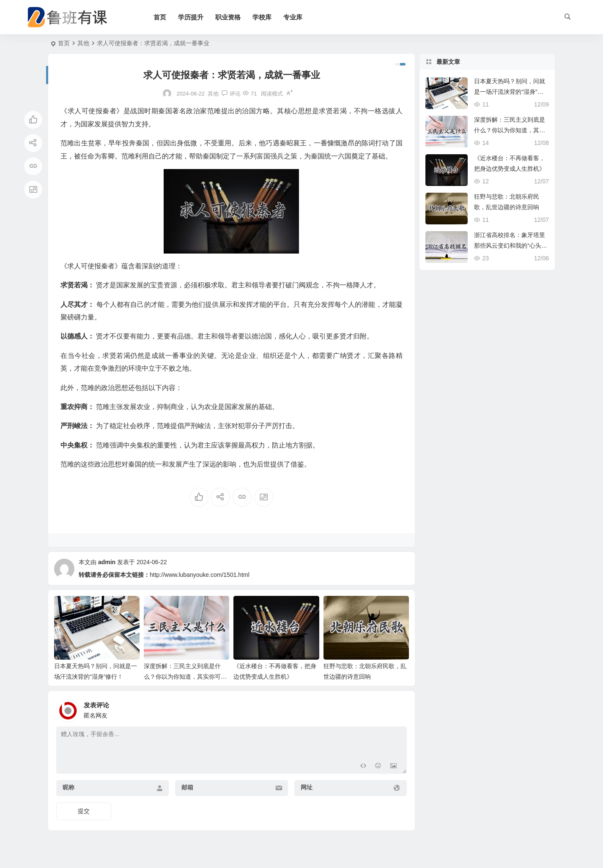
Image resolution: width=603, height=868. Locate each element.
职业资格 (228, 17)
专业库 (293, 17)
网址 (307, 787)
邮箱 (187, 787)
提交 (84, 811)
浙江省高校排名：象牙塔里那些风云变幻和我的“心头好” (510, 246)
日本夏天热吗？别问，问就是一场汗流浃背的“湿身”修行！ (510, 92)
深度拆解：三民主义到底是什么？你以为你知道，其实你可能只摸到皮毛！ (185, 677)
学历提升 (191, 17)
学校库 (262, 17)
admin (107, 562)
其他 (83, 43)
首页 (160, 17)
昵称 (69, 787)
